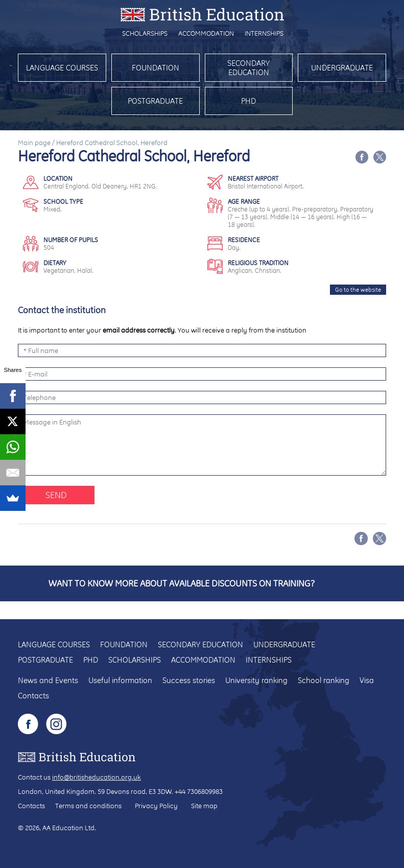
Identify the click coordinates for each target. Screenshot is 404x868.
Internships (264, 33)
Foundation (156, 68)
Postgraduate (155, 101)
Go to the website (358, 290)
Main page (34, 143)
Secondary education (248, 68)
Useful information (120, 680)
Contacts (33, 696)
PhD (248, 101)
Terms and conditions (88, 806)
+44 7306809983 (199, 791)
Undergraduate (342, 68)
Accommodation (206, 33)
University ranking (256, 680)
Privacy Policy (156, 806)
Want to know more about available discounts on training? (182, 583)
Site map (204, 806)
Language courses (62, 68)
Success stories (189, 680)
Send (56, 495)
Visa (367, 680)
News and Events (48, 680)
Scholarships (145, 33)
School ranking (324, 680)
